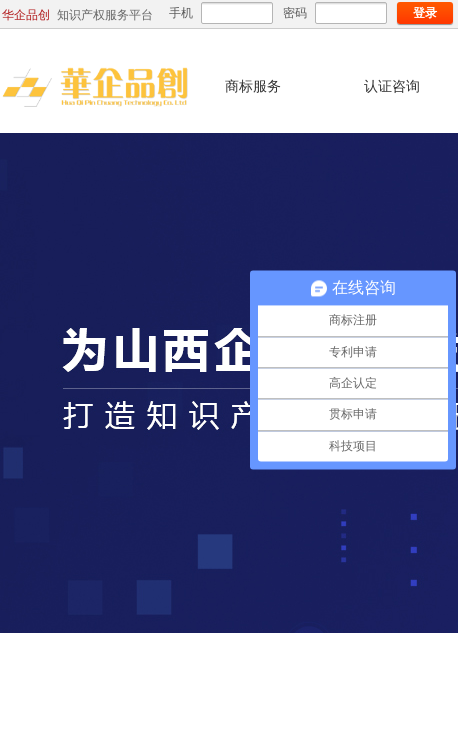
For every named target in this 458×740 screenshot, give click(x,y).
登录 (425, 13)
